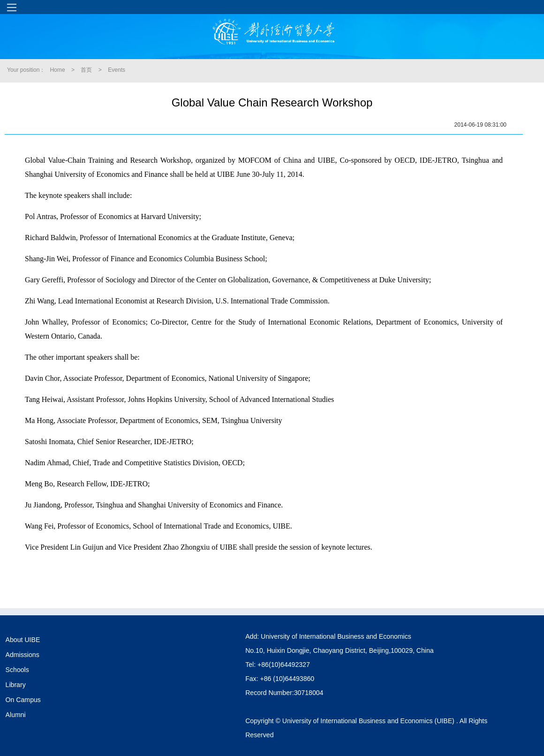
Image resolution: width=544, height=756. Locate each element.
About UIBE (23, 640)
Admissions (23, 655)
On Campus (23, 700)
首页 (86, 70)
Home (57, 70)
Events (117, 70)
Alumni (16, 715)
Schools (17, 670)
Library (16, 685)
